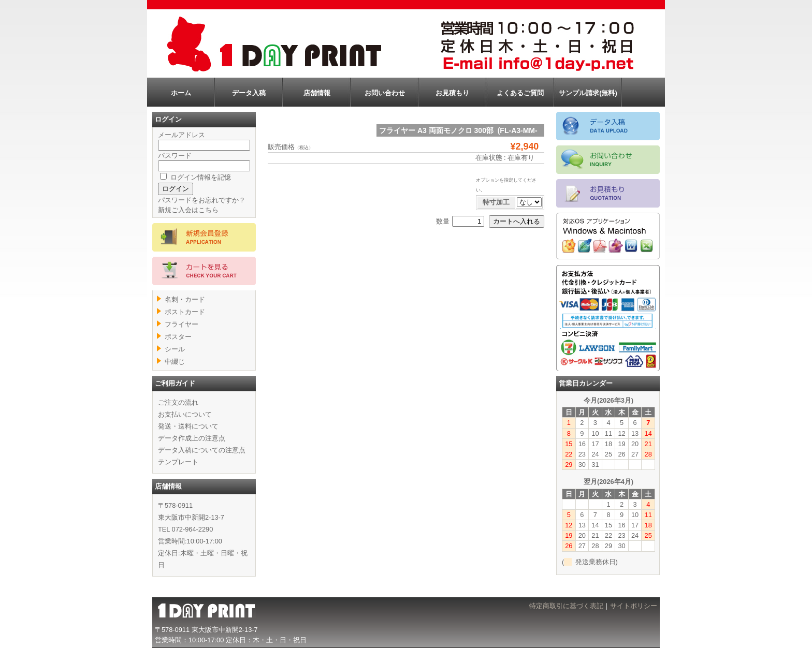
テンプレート (178, 462)
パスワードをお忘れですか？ (202, 200)
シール (175, 349)
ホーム (181, 93)
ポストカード (185, 312)
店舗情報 (317, 93)
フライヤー (182, 324)
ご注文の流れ (178, 402)
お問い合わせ (385, 93)
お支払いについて (185, 414)
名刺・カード (185, 299)
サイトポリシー (634, 606)
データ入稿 (249, 93)
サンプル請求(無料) (588, 93)
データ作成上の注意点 (192, 438)
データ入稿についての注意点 (202, 450)
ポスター (178, 337)
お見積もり (452, 93)
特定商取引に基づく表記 (566, 606)
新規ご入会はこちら (188, 210)
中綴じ (175, 362)
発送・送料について (188, 426)
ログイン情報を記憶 (195, 177)
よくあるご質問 (520, 93)
